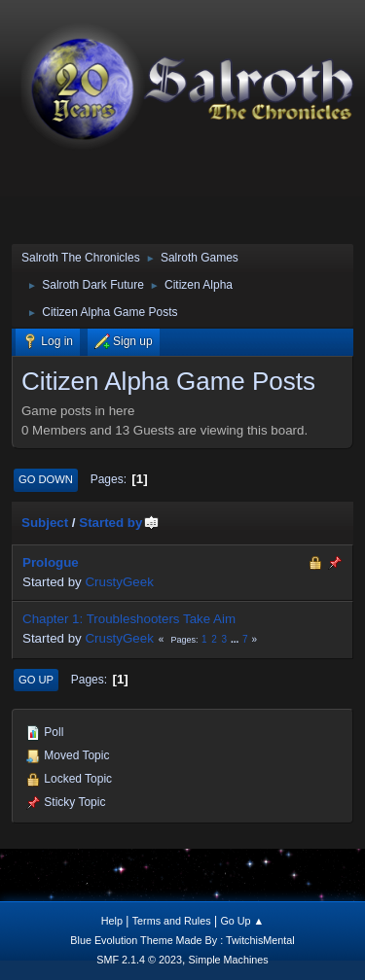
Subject (45, 523)
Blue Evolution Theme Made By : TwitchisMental (182, 940)
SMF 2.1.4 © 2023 (139, 960)
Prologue (51, 562)
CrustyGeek (119, 582)
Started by (119, 523)
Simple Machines (229, 960)
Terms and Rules (172, 921)
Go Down (46, 479)
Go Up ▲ (242, 921)
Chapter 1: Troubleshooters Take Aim (129, 619)
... (236, 639)
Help (112, 921)
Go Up (36, 680)
